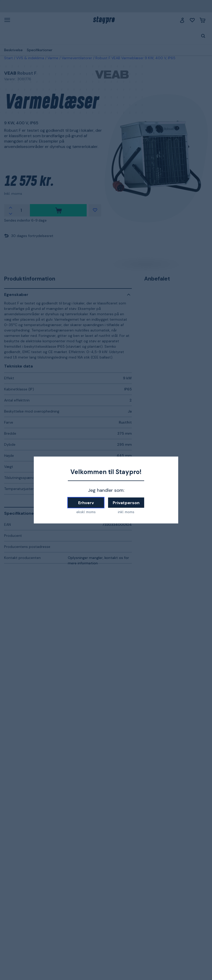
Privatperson (126, 503)
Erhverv (86, 503)
